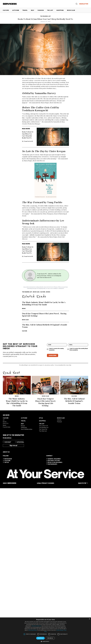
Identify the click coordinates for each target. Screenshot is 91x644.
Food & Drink (7, 427)
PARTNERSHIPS (52, 464)
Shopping (60, 10)
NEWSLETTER (84, 4)
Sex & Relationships (27, 429)
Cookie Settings (60, 630)
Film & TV (6, 424)
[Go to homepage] (10, 4)
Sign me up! (13, 445)
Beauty (23, 426)
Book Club (71, 10)
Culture (6, 10)
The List (50, 10)
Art (4, 420)
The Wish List (43, 431)
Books (5, 422)
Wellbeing (24, 427)
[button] (46, 641)
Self (33, 10)
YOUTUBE (7, 461)
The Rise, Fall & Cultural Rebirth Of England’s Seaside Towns (74, 401)
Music (5, 425)
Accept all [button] (40, 638)
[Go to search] (77, 4)
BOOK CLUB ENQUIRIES (54, 462)
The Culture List (43, 426)
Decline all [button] (50, 638)
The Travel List (43, 429)
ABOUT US (6, 452)
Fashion (41, 10)
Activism (16, 10)
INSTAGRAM (7, 459)
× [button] (89, 619)
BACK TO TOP (83, 483)
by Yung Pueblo (42, 202)
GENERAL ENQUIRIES (53, 459)
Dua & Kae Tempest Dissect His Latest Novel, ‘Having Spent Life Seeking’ (45, 402)
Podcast (59, 422)
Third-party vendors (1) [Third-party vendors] (36, 626)
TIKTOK (6, 462)
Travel (25, 10)
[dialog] (45, 631)
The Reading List (44, 427)
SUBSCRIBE (53, 356)
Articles (59, 420)
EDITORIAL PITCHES (53, 461)
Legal (39, 483)
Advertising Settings (33, 630)
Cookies (51, 483)
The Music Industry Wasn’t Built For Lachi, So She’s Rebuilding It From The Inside (17, 402)
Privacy (45, 483)
